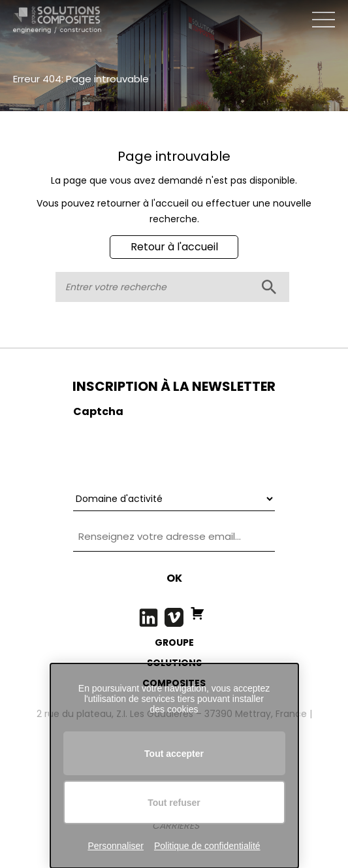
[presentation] (172, 450)
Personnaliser (116, 846)
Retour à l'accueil (174, 247)
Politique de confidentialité (207, 846)
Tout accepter (174, 754)
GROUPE (174, 643)
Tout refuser (174, 803)
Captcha (98, 411)
